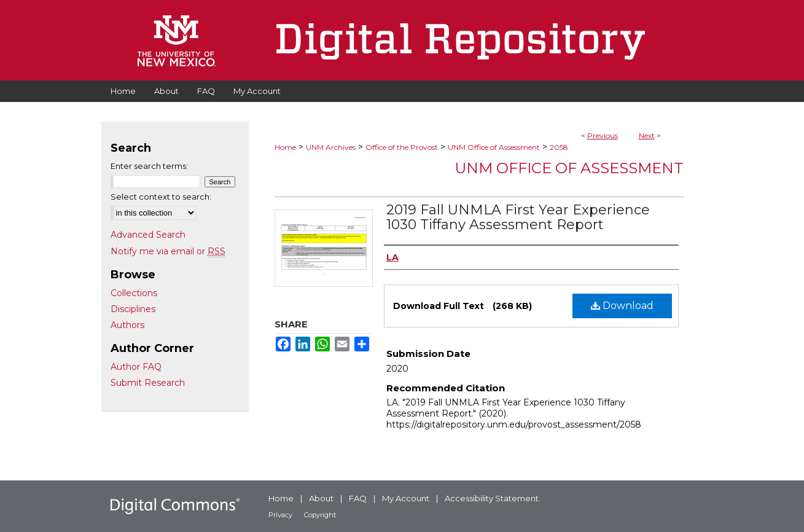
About (321, 498)
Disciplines (133, 309)
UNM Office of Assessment (494, 147)
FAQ (358, 498)
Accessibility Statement (492, 498)
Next (647, 135)
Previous (603, 135)
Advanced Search (148, 235)
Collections (134, 293)
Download (622, 306)
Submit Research (148, 383)
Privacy (280, 515)
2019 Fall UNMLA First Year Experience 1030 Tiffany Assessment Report (518, 217)
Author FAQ (136, 367)
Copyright (320, 515)
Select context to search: (161, 197)
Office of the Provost (402, 147)
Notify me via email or (168, 251)
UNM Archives (331, 147)
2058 (559, 147)
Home (285, 147)
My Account (406, 498)
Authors (127, 325)
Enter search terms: (149, 166)
